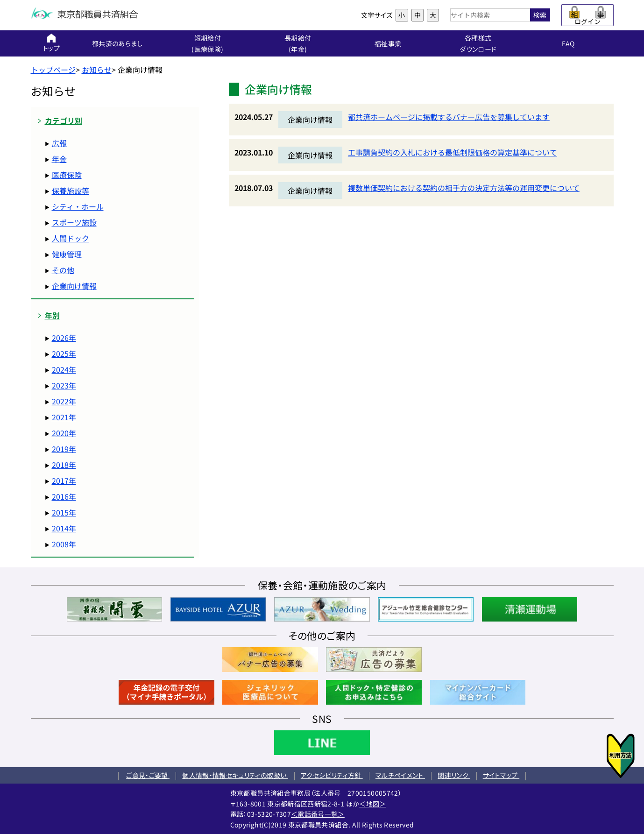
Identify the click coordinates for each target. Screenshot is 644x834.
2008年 (64, 544)
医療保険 (67, 175)
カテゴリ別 (64, 121)
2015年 (64, 512)
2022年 (64, 401)
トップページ (53, 70)
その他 (63, 270)
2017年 (64, 481)
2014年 (64, 528)
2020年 (64, 433)
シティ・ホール (78, 206)
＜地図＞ (372, 804)
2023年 (64, 385)
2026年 (64, 338)
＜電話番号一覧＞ (318, 814)
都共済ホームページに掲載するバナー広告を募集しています (449, 117)
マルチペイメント (400, 775)
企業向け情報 (74, 286)
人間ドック (71, 238)
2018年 (64, 465)
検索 (540, 15)
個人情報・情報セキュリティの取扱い (235, 775)
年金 (59, 159)
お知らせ (97, 70)
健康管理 (67, 254)
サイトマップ (501, 775)
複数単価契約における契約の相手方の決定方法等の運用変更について (464, 188)
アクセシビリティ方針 (332, 775)
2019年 (64, 449)
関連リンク (454, 775)
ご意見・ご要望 (148, 775)
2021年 (64, 417)
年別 (52, 315)
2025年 (64, 353)
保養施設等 (71, 191)
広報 (59, 143)
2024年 (64, 369)
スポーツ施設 (74, 222)
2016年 (64, 496)
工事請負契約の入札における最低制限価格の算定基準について (453, 152)
